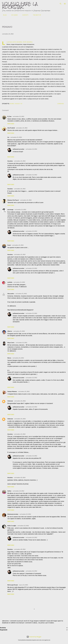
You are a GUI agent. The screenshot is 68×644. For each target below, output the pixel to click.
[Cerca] (61, 3)
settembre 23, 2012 (23, 526)
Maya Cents (11, 343)
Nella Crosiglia (12, 526)
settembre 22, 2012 (31, 149)
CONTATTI (24, 15)
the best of (18, 104)
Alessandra (11, 294)
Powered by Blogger (34, 637)
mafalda (10, 282)
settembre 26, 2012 (31, 537)
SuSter (9, 491)
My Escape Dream (13, 585)
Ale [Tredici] (11, 128)
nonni (12, 104)
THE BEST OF (36, 15)
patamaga (10, 210)
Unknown (10, 401)
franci (9, 245)
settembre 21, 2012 (18, 116)
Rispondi (11, 124)
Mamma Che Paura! (13, 200)
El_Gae (9, 116)
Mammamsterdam (13, 514)
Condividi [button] (61, 104)
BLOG (4, 15)
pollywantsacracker (19, 149)
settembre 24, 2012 (20, 549)
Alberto (10, 331)
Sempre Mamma (12, 391)
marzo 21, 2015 (24, 585)
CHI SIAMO (13, 15)
